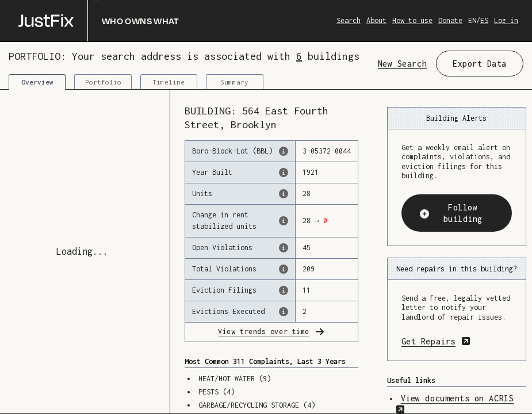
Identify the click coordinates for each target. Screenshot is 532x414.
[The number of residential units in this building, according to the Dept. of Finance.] (284, 194)
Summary (234, 82)
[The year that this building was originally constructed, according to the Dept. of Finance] (284, 172)
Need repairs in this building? (457, 269)
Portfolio (103, 82)
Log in (506, 20)
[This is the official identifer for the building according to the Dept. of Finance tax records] (284, 151)
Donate (450, 20)
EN (472, 20)
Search (349, 20)
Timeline (169, 82)
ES (484, 20)
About (376, 20)
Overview (37, 82)
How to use (412, 20)
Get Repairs (457, 341)
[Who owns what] (99, 21)
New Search (402, 64)
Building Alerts (456, 118)
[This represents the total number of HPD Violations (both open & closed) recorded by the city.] (284, 269)
